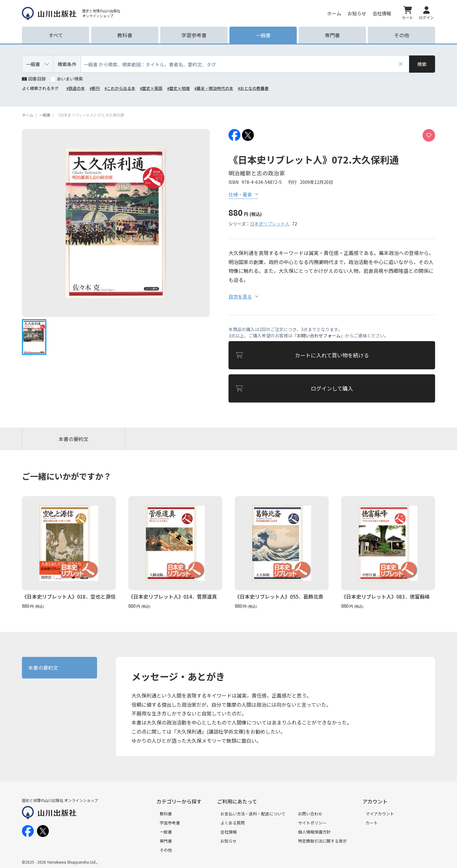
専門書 (166, 841)
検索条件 (67, 64)
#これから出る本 (120, 88)
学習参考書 (170, 823)
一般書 (166, 832)
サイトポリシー (312, 823)
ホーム (334, 13)
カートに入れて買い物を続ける (332, 355)
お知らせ (357, 13)
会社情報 (382, 13)
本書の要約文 (74, 439)
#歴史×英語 (151, 88)
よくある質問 (233, 823)
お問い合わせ (310, 814)
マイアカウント (380, 814)
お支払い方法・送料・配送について (253, 814)
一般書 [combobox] (33, 64)
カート (372, 823)
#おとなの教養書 (253, 88)
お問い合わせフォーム (319, 335)
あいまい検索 (70, 79)
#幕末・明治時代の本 (214, 88)
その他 (166, 850)
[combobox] (245, 64)
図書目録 (34, 79)
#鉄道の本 (76, 88)
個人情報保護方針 (314, 832)
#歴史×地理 (178, 88)
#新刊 (95, 88)
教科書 (166, 814)
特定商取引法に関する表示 (322, 841)
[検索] (422, 64)
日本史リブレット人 (270, 224)
